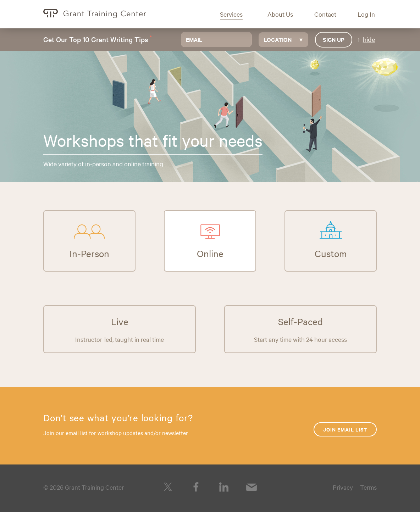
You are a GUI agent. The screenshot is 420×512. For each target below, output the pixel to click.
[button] (237, 14)
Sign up (334, 39)
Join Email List (345, 429)
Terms (368, 487)
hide (369, 39)
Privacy (343, 487)
